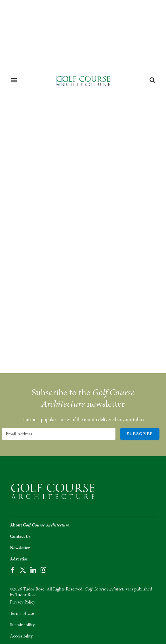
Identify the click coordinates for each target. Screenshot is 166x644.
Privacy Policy (23, 602)
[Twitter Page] (23, 569)
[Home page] (83, 81)
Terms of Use (22, 613)
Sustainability (22, 625)
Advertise (19, 559)
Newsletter (20, 548)
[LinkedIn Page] (33, 569)
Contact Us (20, 536)
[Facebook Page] (13, 569)
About (40, 525)
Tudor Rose (26, 595)
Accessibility (21, 636)
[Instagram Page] (43, 569)
